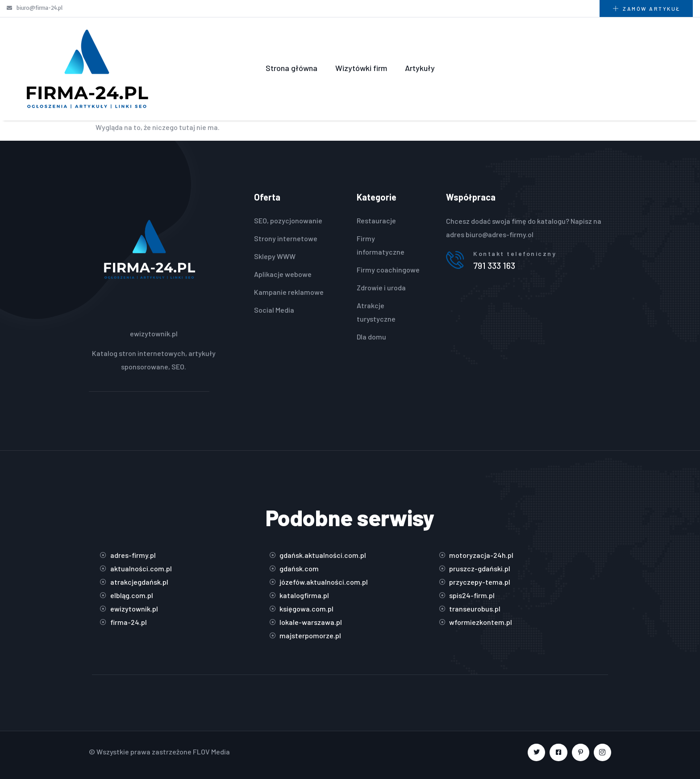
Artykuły (420, 68)
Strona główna (292, 68)
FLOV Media (211, 752)
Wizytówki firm (361, 68)
